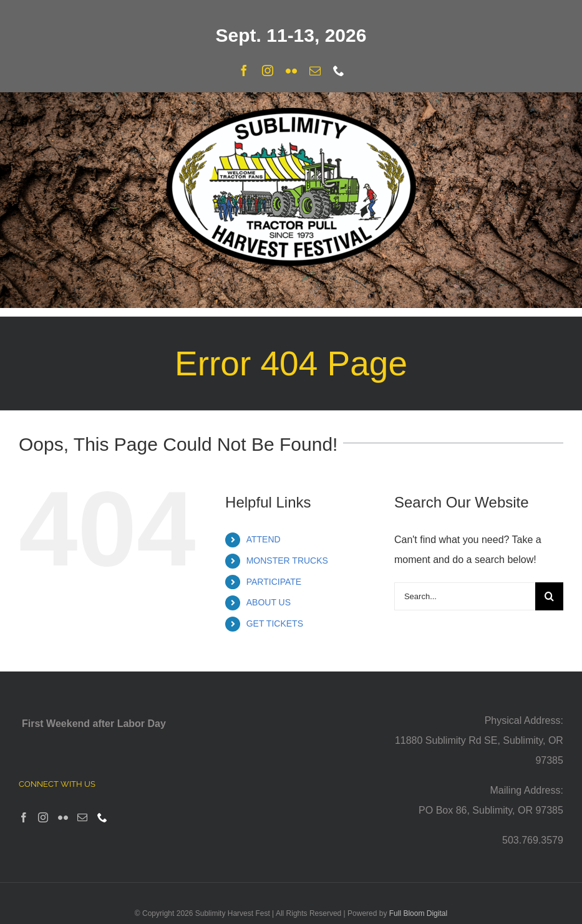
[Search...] (465, 596)
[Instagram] (43, 817)
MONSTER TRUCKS (287, 561)
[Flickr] (63, 817)
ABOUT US (269, 602)
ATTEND (264, 539)
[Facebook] (24, 817)
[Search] (549, 596)
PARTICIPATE (274, 582)
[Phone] (102, 817)
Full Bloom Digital (418, 913)
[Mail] (82, 817)
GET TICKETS (275, 623)
